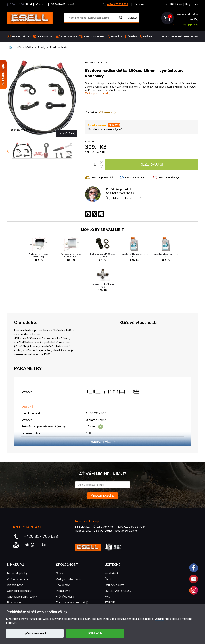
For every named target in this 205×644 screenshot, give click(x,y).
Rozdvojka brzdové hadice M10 (102, 286)
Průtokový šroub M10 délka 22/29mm (103, 255)
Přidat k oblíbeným (169, 178)
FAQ (107, 597)
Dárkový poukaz (115, 585)
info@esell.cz (36, 545)
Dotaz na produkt (136, 178)
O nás (59, 573)
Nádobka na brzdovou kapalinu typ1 (71, 255)
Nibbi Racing (69, 37)
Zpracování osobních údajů (72, 603)
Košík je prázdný (190, 25)
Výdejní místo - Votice (70, 579)
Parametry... (105, 93)
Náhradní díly (21, 37)
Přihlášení (176, 4)
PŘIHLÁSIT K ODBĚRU (102, 496)
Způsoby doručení (18, 579)
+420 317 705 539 (117, 4)
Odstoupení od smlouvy (22, 597)
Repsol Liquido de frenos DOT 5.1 (166, 255)
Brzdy (41, 48)
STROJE (110, 603)
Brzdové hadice (60, 48)
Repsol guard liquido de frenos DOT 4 (134, 255)
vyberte (159, 619)
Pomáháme (63, 591)
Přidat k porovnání (102, 178)
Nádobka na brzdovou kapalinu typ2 (39, 255)
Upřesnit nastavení (35, 633)
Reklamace (14, 603)
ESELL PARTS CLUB (118, 591)
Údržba (133, 37)
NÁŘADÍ (148, 37)
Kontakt (139, 4)
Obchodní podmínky (19, 591)
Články (109, 579)
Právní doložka (65, 597)
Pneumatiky (46, 37)
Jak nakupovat (16, 585)
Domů (10, 48)
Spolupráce (63, 585)
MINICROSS (191, 37)
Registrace (192, 4)
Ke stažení (111, 573)
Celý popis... (92, 93)
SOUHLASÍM (95, 633)
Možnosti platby (17, 573)
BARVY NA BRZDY (94, 37)
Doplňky (117, 37)
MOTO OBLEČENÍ (172, 37)
